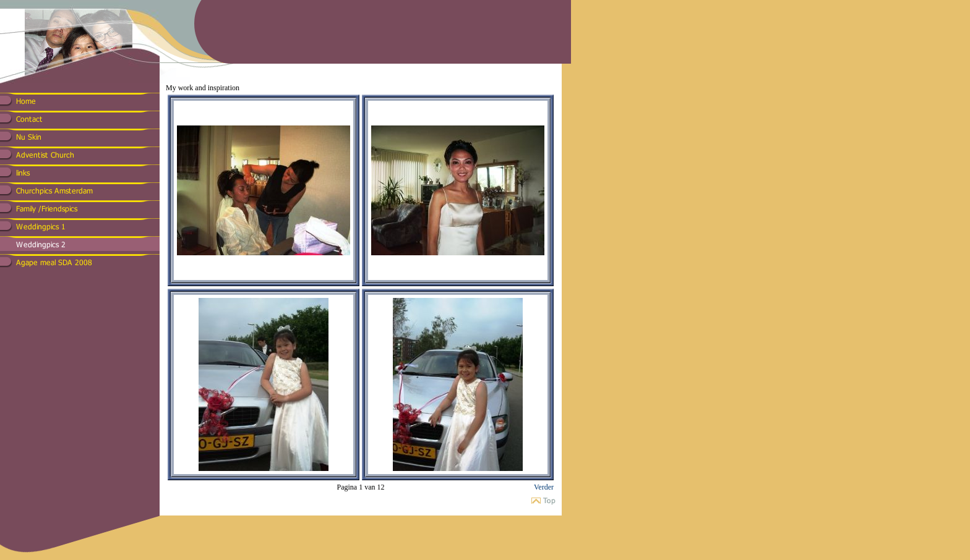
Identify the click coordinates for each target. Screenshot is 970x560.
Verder (544, 487)
